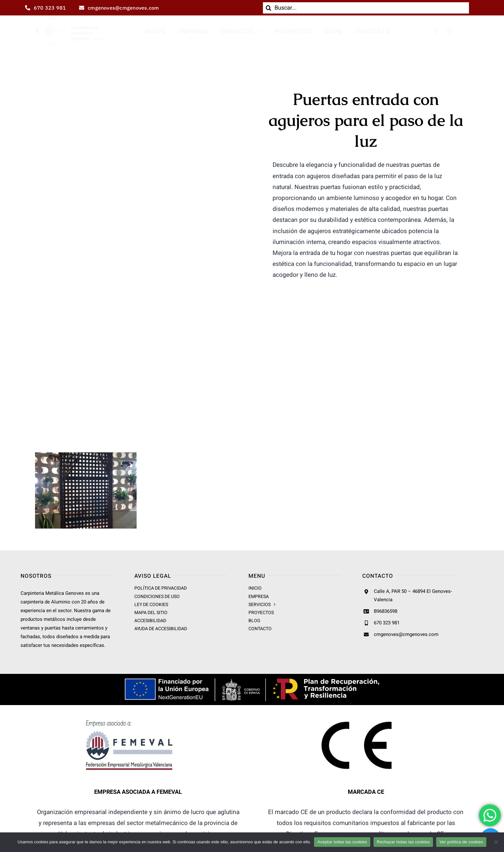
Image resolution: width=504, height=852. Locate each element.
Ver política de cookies (461, 842)
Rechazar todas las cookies (403, 842)
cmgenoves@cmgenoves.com (406, 634)
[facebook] (436, 31)
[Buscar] (269, 8)
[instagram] (449, 31)
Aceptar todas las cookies (342, 842)
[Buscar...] (366, 8)
